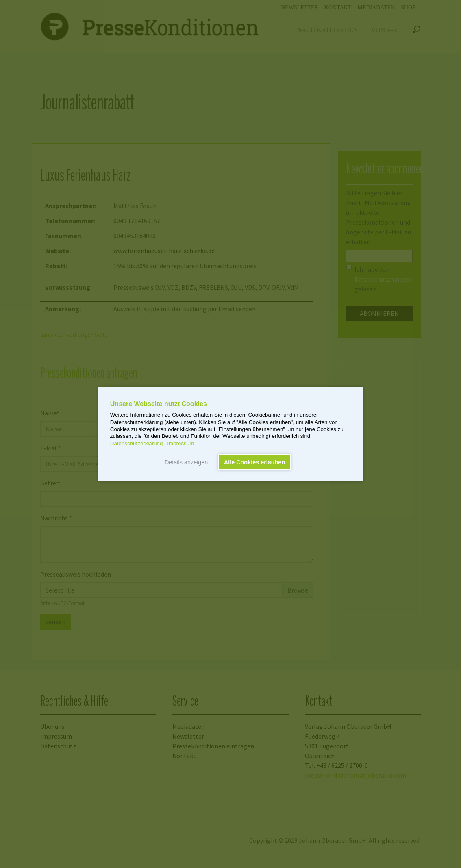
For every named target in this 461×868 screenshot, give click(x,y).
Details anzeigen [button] (186, 462)
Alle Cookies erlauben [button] (254, 462)
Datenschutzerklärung (137, 443)
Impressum (180, 443)
